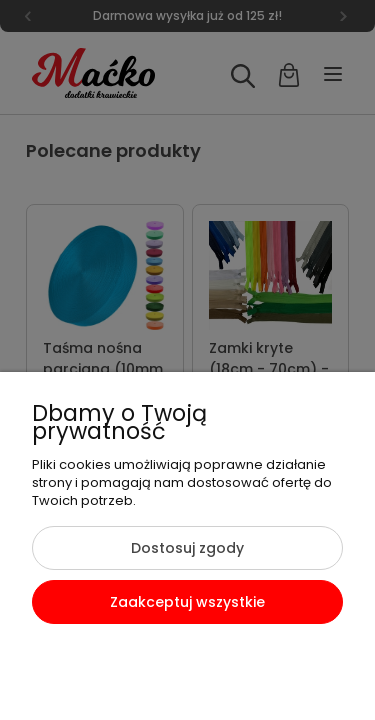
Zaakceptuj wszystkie (187, 602)
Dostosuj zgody (187, 548)
